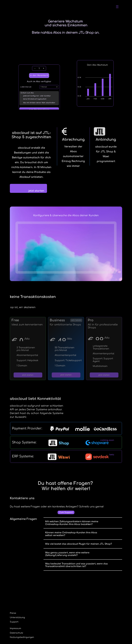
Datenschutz (77, 622)
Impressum (76, 618)
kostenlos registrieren (101, 6)
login (117, 6)
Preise (63, 6)
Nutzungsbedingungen (82, 627)
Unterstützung (77, 6)
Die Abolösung (49, 6)
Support (49, 627)
